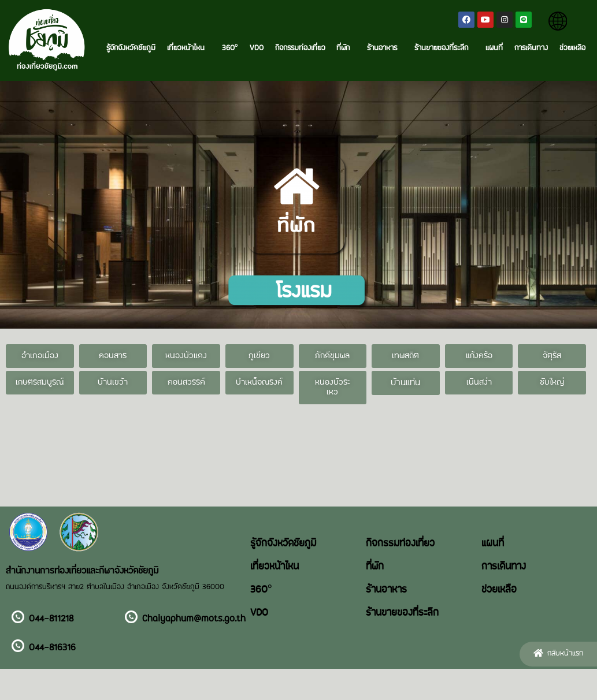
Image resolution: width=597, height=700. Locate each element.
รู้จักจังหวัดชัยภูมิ (131, 49)
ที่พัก (346, 49)
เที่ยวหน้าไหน (189, 49)
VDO (257, 49)
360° (230, 49)
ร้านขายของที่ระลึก (444, 49)
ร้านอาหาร (385, 49)
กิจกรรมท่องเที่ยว (300, 49)
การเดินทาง (531, 49)
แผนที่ (494, 49)
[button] (40, 356)
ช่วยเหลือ (572, 49)
